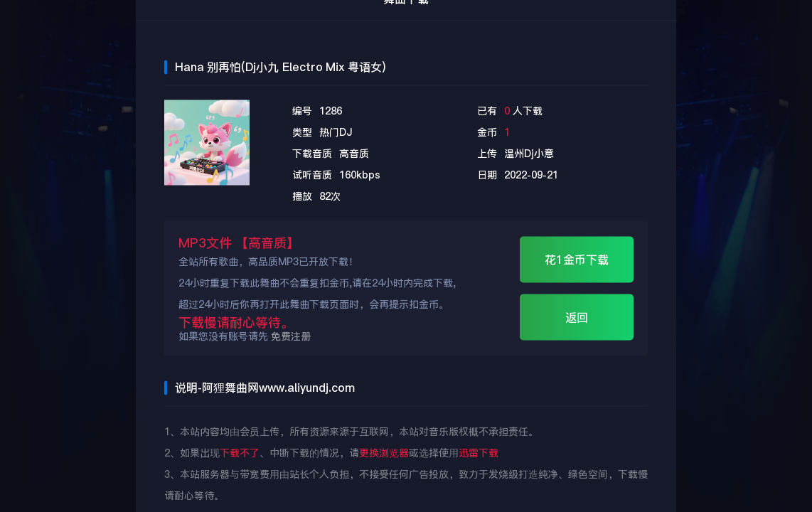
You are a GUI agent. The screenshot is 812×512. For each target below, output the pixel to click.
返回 (577, 318)
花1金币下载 (577, 260)
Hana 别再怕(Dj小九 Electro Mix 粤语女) (280, 67)
